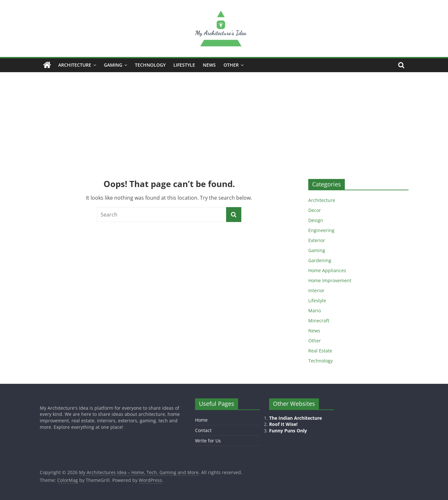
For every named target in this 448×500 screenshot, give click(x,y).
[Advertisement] (224, 121)
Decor (315, 210)
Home (201, 420)
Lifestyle (184, 65)
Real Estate (320, 351)
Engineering (321, 230)
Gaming (113, 65)
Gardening (320, 260)
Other (231, 65)
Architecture (75, 65)
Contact (203, 430)
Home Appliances (327, 270)
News (209, 65)
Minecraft (319, 321)
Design (316, 220)
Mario (315, 311)
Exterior (317, 240)
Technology (150, 65)
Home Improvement (330, 280)
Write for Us (208, 441)
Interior (316, 290)
